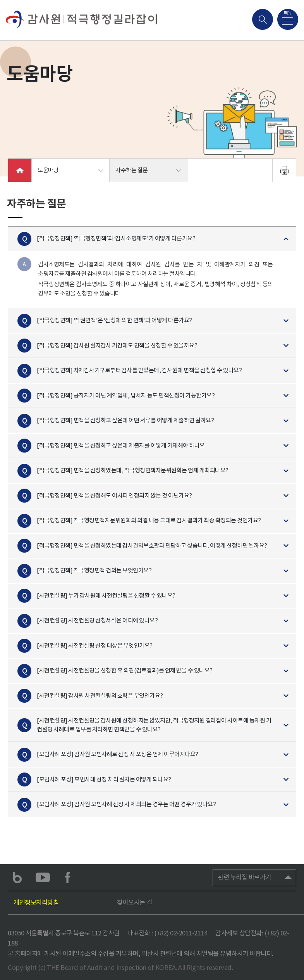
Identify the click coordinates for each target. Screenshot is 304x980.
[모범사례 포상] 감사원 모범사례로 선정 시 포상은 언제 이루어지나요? (118, 754)
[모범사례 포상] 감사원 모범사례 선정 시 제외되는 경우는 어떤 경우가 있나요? (126, 804)
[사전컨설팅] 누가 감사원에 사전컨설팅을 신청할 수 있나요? (106, 595)
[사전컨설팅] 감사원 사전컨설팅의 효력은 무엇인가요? (100, 695)
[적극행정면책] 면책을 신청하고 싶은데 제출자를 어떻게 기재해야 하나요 (121, 445)
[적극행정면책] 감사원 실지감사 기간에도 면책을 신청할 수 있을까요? (117, 345)
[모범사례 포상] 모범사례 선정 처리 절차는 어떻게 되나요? (104, 779)
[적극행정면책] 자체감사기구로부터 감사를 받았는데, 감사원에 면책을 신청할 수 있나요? (139, 370)
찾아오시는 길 (135, 902)
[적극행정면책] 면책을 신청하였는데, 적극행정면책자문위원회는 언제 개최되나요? (133, 470)
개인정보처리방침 (36, 902)
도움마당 (48, 170)
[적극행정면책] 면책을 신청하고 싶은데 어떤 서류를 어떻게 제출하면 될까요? (125, 420)
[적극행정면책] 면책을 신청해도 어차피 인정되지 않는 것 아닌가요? (114, 495)
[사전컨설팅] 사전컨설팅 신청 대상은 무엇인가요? (95, 645)
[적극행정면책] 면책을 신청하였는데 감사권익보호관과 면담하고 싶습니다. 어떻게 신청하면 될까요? (152, 545)
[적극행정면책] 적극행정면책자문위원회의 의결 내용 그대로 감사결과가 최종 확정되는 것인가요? (149, 520)
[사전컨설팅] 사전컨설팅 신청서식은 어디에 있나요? (97, 620)
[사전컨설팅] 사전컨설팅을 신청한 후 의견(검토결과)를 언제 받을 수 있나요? (125, 670)
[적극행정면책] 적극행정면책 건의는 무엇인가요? (94, 570)
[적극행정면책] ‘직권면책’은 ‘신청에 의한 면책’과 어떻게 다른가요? (114, 320)
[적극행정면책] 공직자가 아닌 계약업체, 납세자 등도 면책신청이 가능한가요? (126, 395)
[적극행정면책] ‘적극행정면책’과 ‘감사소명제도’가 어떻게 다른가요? (116, 238)
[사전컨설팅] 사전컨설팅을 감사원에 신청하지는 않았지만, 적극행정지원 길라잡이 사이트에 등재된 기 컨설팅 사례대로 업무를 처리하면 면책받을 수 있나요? (154, 725)
